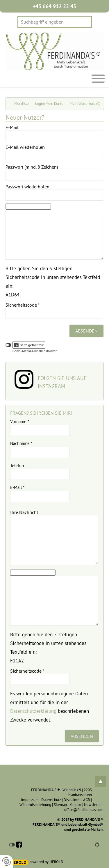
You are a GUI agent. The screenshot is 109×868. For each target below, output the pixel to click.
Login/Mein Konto (49, 104)
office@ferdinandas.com (84, 810)
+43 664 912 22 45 (54, 6)
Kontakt (75, 805)
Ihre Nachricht (24, 512)
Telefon (17, 465)
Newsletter (93, 805)
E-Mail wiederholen (25, 147)
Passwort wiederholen (27, 187)
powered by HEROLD (47, 862)
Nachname (21, 443)
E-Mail (12, 127)
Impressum (30, 800)
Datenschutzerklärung (33, 711)
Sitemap (60, 805)
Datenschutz (51, 800)
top (101, 782)
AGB (87, 800)
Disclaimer (72, 800)
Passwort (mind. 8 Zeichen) (32, 167)
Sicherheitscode (23, 305)
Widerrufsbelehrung (35, 805)
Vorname (20, 421)
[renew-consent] (7, 861)
